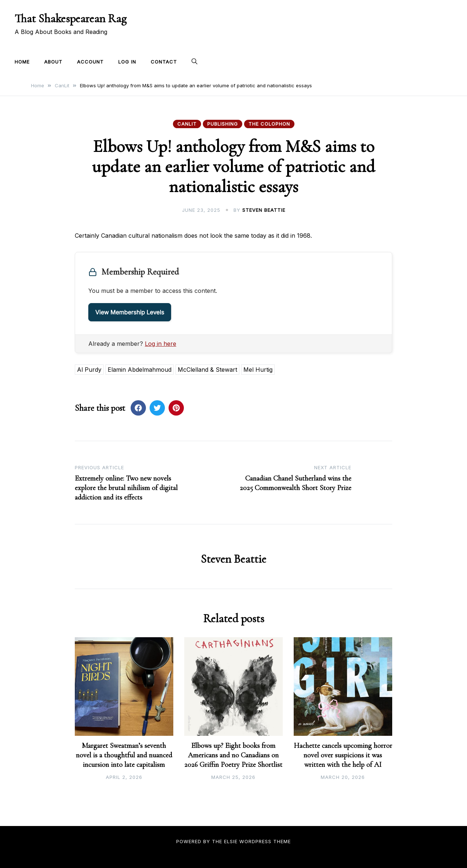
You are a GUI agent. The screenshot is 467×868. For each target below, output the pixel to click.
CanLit (187, 124)
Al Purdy (89, 370)
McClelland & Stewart (207, 370)
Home (22, 62)
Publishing (223, 124)
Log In (127, 62)
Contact (164, 62)
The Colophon (269, 124)
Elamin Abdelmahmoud (140, 370)
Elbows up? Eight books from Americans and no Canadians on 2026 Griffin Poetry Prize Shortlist (233, 755)
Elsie (231, 841)
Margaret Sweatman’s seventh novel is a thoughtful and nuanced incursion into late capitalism (124, 755)
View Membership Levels (130, 312)
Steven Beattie (264, 210)
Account (90, 62)
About (53, 62)
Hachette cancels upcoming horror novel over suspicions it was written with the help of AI (343, 755)
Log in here (161, 344)
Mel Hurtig (258, 370)
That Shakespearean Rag (71, 18)
